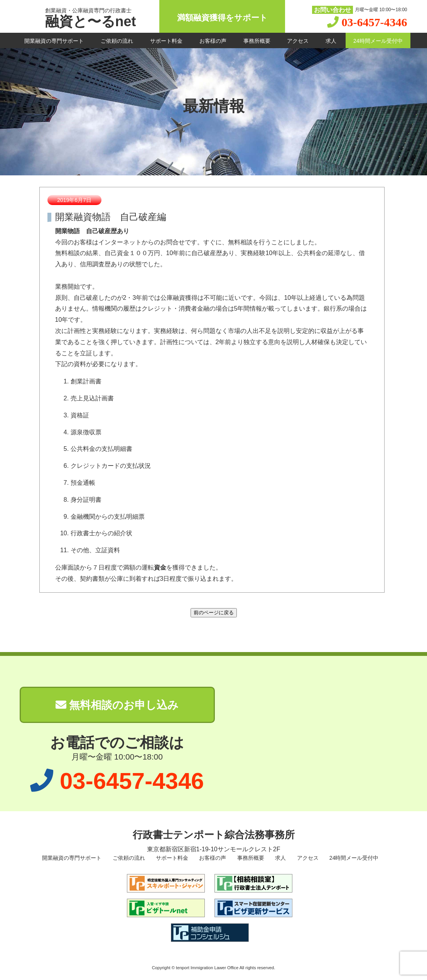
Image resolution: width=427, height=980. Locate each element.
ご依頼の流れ (117, 41)
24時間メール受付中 (378, 41)
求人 (331, 41)
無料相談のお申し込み (117, 705)
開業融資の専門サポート (54, 41)
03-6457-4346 (375, 22)
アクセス (298, 41)
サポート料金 (166, 41)
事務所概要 (257, 41)
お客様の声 (213, 41)
